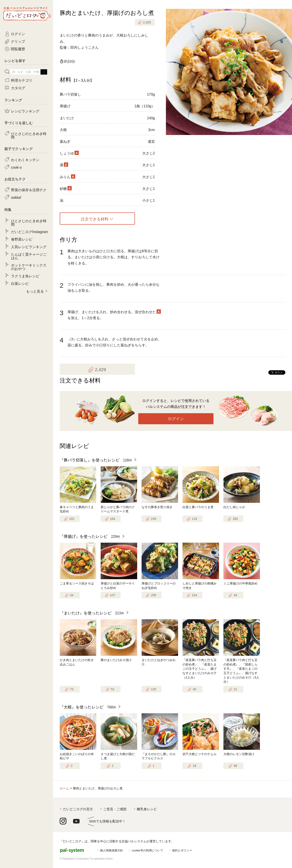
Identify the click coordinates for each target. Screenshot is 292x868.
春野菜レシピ (22, 239)
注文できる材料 (95, 219)
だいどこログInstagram (30, 231)
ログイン (176, 419)
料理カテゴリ (22, 80)
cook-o (16, 167)
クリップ (18, 41)
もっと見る (35, 291)
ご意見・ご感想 (115, 809)
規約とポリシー (182, 850)
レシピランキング (25, 111)
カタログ (18, 88)
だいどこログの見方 (78, 809)
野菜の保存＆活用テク (29, 190)
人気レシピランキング (29, 247)
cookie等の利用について (148, 850)
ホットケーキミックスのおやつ (29, 267)
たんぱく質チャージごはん (29, 256)
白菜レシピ (20, 283)
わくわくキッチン (25, 160)
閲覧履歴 (18, 49)
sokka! (16, 197)
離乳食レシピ (147, 809)
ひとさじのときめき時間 (29, 135)
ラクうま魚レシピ (25, 276)
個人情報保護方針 (111, 850)
